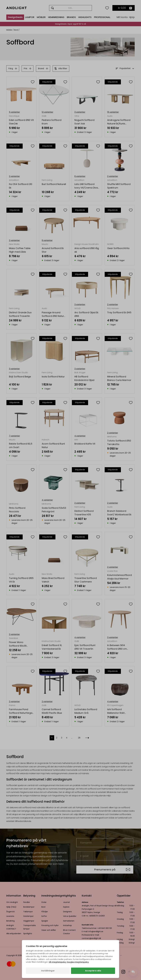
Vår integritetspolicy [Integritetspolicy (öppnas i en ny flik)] (57, 962)
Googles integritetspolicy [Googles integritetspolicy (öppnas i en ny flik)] (78, 962)
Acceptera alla (93, 971)
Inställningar (48, 971)
